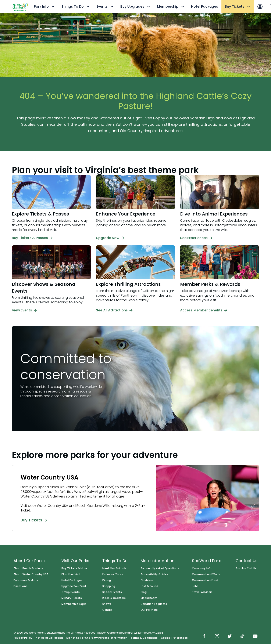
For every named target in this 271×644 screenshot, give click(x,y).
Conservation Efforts (206, 574)
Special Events (112, 592)
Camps (107, 610)
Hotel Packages (205, 6)
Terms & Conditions (144, 638)
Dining (107, 580)
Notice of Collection (49, 638)
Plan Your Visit (71, 574)
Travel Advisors (202, 592)
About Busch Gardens (28, 568)
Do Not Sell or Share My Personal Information (97, 638)
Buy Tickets (34, 520)
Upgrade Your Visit (74, 586)
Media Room (149, 598)
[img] (204, 637)
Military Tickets (72, 598)
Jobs (195, 586)
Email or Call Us (246, 568)
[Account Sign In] (260, 7)
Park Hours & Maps (26, 580)
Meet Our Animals (114, 568)
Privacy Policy (23, 638)
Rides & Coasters (114, 598)
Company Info (202, 568)
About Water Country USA (31, 574)
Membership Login (74, 604)
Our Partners (149, 610)
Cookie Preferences (174, 638)
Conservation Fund (205, 580)
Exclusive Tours (113, 574)
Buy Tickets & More (74, 568)
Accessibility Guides (154, 574)
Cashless (147, 580)
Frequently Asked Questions (160, 568)
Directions (21, 586)
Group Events (71, 592)
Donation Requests (154, 604)
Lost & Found (149, 586)
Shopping (109, 586)
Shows (107, 604)
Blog (144, 592)
